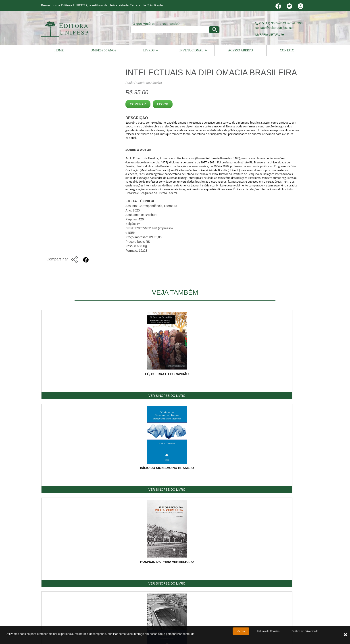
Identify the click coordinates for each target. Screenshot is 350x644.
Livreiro (169, 561)
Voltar (293, 420)
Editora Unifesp (107, 583)
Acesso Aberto (241, 50)
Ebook (163, 104)
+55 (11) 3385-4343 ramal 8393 (279, 23)
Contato (287, 50)
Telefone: (264, 475)
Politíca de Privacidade (305, 635)
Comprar (138, 104)
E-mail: (211, 475)
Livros (149, 50)
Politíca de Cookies (268, 635)
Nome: (211, 462)
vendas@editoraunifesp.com (166, 598)
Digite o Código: (217, 520)
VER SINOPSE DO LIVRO (68, 396)
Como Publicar (204, 561)
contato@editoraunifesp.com (275, 28)
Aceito (241, 635)
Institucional (191, 50)
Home (59, 50)
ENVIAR (292, 528)
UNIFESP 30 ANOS (103, 50)
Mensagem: (214, 488)
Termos (267, 561)
